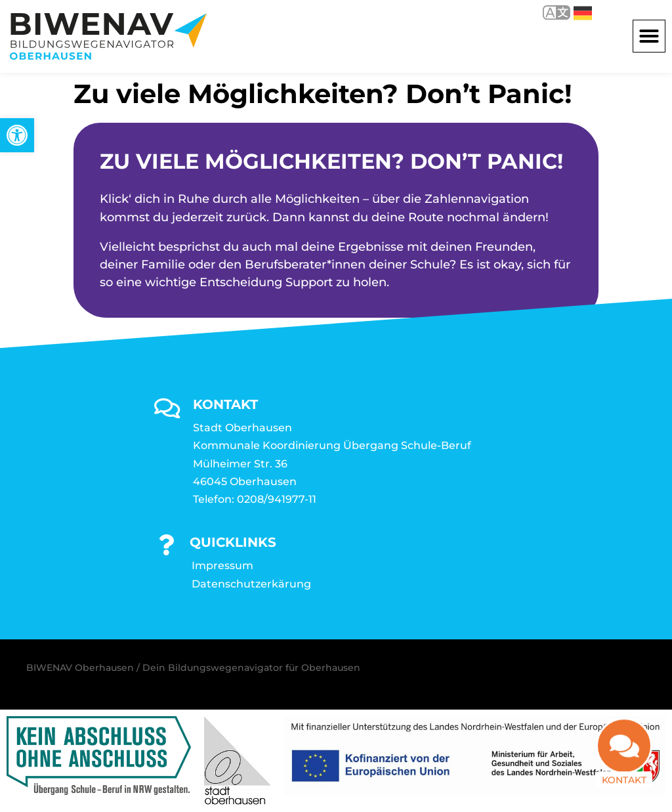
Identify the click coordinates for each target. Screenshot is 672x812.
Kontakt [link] (624, 790)
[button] (649, 36)
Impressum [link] (222, 566)
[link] (17, 135)
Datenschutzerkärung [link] (251, 584)
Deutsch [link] (583, 13)
